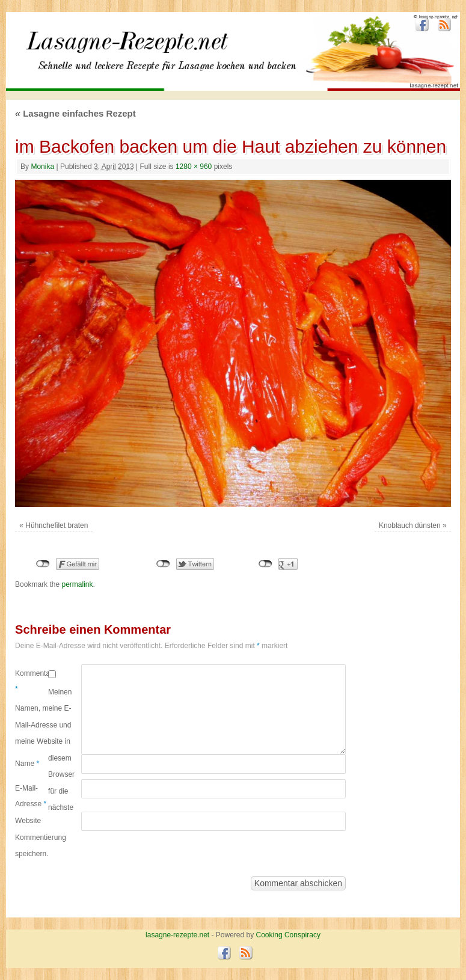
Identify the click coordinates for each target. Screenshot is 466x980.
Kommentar (32, 681)
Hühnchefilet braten (57, 525)
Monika (42, 167)
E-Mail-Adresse (31, 796)
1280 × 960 (194, 167)
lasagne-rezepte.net (138, 60)
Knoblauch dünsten (410, 525)
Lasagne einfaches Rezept (75, 113)
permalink (77, 584)
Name (27, 764)
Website (28, 821)
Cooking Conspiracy (288, 935)
